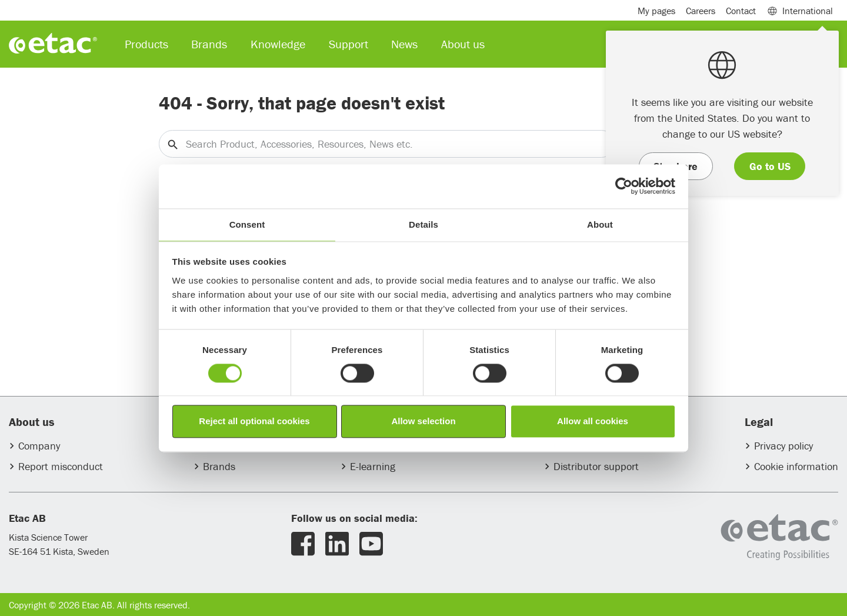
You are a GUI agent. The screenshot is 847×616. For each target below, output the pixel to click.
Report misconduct (61, 466)
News (404, 44)
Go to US (770, 166)
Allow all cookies (593, 422)
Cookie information (796, 466)
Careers (701, 11)
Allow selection (423, 422)
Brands (219, 466)
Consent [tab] (247, 224)
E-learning (373, 466)
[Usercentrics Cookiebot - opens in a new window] (624, 186)
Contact (741, 11)
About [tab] (600, 224)
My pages (656, 11)
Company (39, 446)
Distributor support (596, 466)
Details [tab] (423, 224)
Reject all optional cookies (254, 422)
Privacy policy (783, 446)
